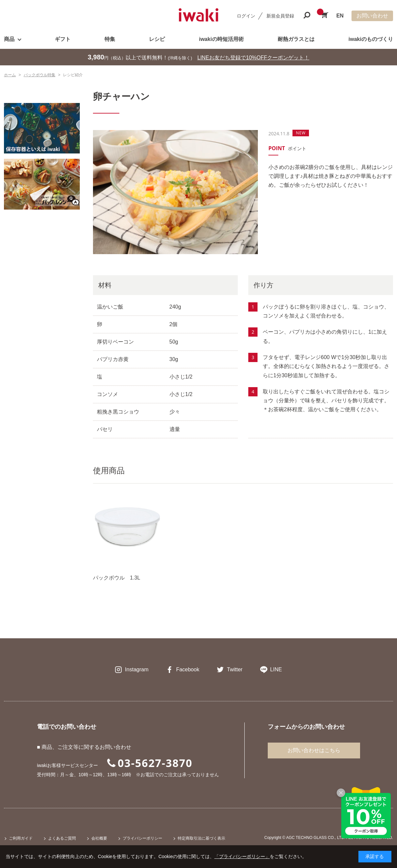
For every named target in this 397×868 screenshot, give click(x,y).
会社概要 (99, 838)
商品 (9, 39)
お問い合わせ (372, 16)
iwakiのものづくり (371, 39)
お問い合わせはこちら (314, 750)
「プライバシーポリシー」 (242, 856)
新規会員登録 (280, 16)
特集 (110, 39)
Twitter (235, 669)
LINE (276, 669)
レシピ (157, 39)
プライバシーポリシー (142, 838)
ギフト (63, 39)
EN (340, 16)
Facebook (188, 669)
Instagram (137, 669)
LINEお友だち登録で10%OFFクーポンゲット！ (254, 58)
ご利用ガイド (21, 838)
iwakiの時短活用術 (221, 39)
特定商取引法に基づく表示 (201, 838)
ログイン (246, 16)
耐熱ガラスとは (296, 39)
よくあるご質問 (62, 838)
